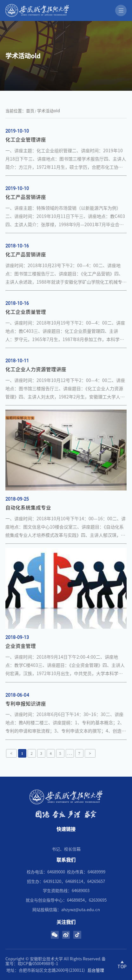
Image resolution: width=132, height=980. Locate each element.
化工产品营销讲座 (26, 254)
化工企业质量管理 (26, 312)
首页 (30, 111)
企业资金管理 (21, 646)
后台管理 (96, 970)
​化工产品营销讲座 (26, 197)
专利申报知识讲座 (26, 704)
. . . (70, 754)
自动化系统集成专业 (28, 508)
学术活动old (49, 111)
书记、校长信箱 (66, 849)
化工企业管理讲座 (26, 140)
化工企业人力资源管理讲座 (36, 369)
